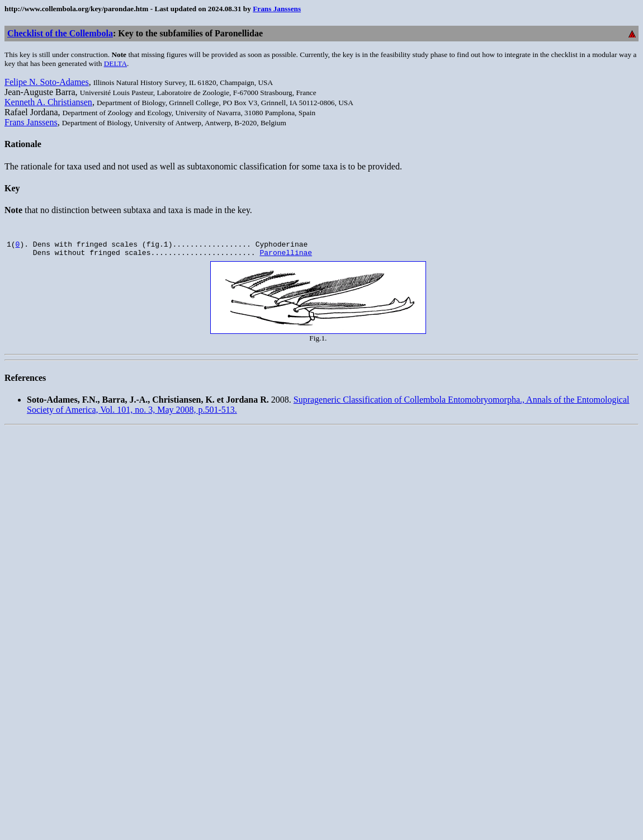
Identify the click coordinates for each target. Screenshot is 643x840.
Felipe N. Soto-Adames (47, 82)
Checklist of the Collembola (60, 33)
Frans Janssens (277, 9)
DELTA (115, 63)
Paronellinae (286, 256)
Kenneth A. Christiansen (48, 102)
